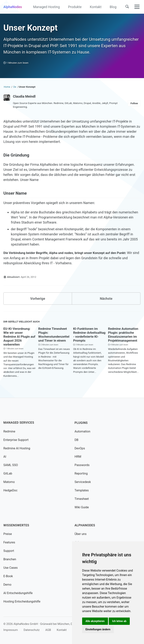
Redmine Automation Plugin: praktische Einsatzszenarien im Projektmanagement (124, 334)
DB (77, 440)
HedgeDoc (10, 490)
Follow (134, 103)
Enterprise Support (16, 440)
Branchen (10, 559)
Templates (82, 490)
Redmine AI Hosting (17, 448)
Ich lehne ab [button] (119, 621)
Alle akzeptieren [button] (95, 621)
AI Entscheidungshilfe (18, 593)
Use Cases (10, 568)
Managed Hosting (46, 7)
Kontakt (96, 7)
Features (9, 542)
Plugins (81, 423)
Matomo (9, 482)
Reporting (81, 473)
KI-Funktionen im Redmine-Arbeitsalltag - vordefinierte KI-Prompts (86, 336)
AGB (48, 630)
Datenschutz (32, 630)
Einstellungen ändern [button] (98, 629)
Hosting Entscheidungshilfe (22, 601)
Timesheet (82, 499)
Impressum (11, 630)
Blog (113, 7)
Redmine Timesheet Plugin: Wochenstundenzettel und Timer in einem (55, 334)
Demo (7, 585)
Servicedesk (83, 482)
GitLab (8, 473)
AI (5, 457)
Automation (82, 431)
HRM (78, 457)
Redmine (9, 431)
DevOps (80, 448)
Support (9, 551)
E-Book (8, 576)
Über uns (81, 534)
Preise (8, 534)
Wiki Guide (82, 507)
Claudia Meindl (24, 96)
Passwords (82, 465)
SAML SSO (11, 465)
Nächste (106, 299)
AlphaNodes (13, 7)
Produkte (75, 7)
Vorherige (38, 299)
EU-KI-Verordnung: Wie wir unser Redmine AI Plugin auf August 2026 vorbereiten (18, 336)
